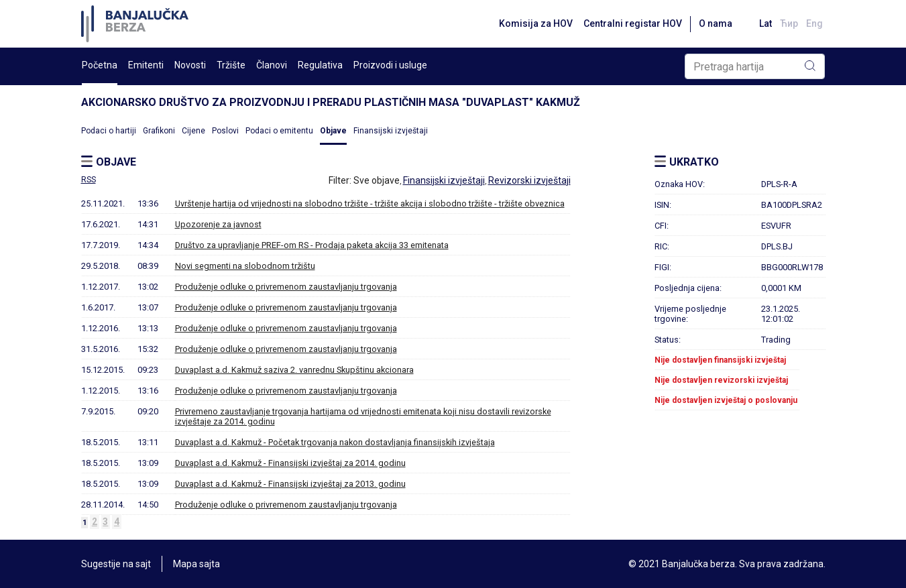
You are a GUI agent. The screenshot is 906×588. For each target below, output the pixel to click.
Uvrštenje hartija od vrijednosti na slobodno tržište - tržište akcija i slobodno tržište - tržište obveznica (370, 203)
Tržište (231, 65)
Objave (333, 131)
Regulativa (320, 65)
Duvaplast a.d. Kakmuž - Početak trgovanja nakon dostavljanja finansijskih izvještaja (335, 442)
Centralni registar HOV (633, 23)
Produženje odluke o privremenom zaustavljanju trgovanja (286, 287)
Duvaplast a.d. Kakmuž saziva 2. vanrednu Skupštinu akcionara (294, 370)
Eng (814, 23)
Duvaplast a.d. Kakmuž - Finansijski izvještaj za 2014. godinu (290, 463)
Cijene (193, 131)
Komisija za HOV (536, 23)
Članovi (272, 65)
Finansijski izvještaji (391, 131)
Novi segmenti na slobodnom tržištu (245, 266)
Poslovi (225, 131)
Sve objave (377, 180)
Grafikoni (159, 131)
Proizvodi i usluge (390, 65)
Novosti (190, 65)
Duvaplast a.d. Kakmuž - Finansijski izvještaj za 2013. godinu (290, 484)
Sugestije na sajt (116, 564)
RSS (89, 180)
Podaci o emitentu (279, 131)
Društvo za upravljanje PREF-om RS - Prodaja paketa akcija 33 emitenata (312, 245)
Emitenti (146, 65)
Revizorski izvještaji (529, 180)
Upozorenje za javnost (218, 224)
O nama (716, 23)
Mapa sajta (196, 564)
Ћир (789, 23)
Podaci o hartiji (109, 131)
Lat (766, 23)
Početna (100, 65)
